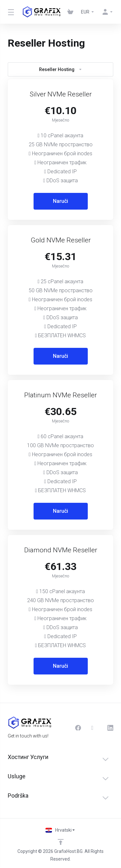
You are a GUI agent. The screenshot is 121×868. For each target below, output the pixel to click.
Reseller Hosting (61, 69)
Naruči (60, 201)
